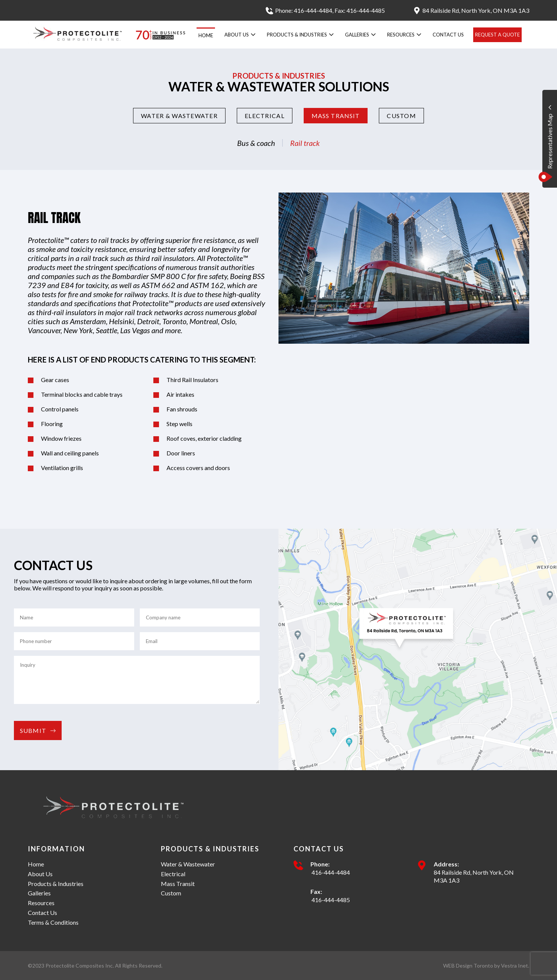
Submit (38, 730)
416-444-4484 (330, 872)
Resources (404, 35)
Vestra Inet (515, 966)
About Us (240, 35)
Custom (401, 116)
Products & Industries (300, 35)
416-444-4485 (330, 900)
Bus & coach (256, 143)
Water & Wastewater (179, 116)
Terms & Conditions (53, 922)
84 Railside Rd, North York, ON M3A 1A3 (474, 876)
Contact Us (448, 35)
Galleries (360, 35)
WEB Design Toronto (468, 966)
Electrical (265, 116)
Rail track (305, 143)
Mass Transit (336, 116)
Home (206, 35)
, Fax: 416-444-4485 (359, 10)
